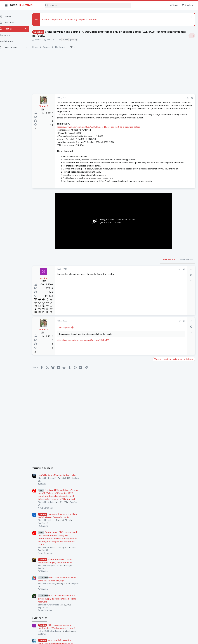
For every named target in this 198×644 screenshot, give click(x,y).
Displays (158, 431)
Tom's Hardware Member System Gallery (173, 196)
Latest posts (156, 339)
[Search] (84, 5)
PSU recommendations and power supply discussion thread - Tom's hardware (173, 320)
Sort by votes (136, 281)
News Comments (161, 229)
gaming (77, 40)
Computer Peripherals (164, 388)
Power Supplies (161, 331)
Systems (158, 205)
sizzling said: (68, 349)
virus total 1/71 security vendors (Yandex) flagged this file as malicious (171, 364)
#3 (134, 342)
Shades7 (42, 40)
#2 (134, 291)
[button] (6, 5)
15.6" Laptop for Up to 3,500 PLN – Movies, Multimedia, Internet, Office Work (172, 440)
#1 (142, 98)
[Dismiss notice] (191, 17)
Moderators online (159, 457)
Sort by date (119, 281)
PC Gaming (159, 247)
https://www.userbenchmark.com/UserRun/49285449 (86, 361)
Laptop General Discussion (166, 449)
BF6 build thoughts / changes (173, 410)
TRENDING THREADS (159, 189)
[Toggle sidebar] (192, 36)
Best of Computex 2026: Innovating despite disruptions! (73, 19)
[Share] (138, 98)
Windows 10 (160, 373)
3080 (68, 40)
